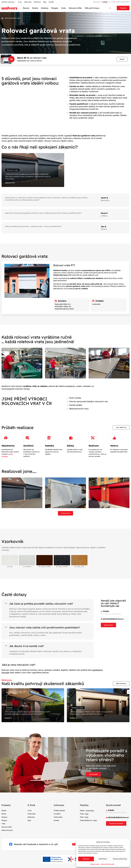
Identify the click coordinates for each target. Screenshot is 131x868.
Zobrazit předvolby (120, 859)
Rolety (35, 8)
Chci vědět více (121, 427)
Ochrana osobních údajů (107, 864)
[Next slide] (129, 692)
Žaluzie (26, 8)
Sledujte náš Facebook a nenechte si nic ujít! (34, 844)
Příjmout (86, 859)
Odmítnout (103, 859)
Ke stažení (57, 814)
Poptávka (123, 8)
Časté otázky (58, 817)
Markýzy (45, 8)
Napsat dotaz (108, 625)
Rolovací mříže (75, 8)
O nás (20, 2)
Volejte (104, 2)
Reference (37, 2)
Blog (45, 2)
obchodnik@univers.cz (113, 619)
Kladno (82, 811)
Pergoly (55, 8)
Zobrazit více (65, 513)
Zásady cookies (95, 864)
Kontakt (51, 2)
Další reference (121, 684)
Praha (82, 814)
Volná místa (28, 2)
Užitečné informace (8, 2)
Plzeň (82, 817)
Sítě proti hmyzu (92, 8)
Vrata (64, 8)
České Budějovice (86, 820)
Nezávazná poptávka (116, 823)
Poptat (122, 59)
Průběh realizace (59, 811)
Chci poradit (93, 774)
